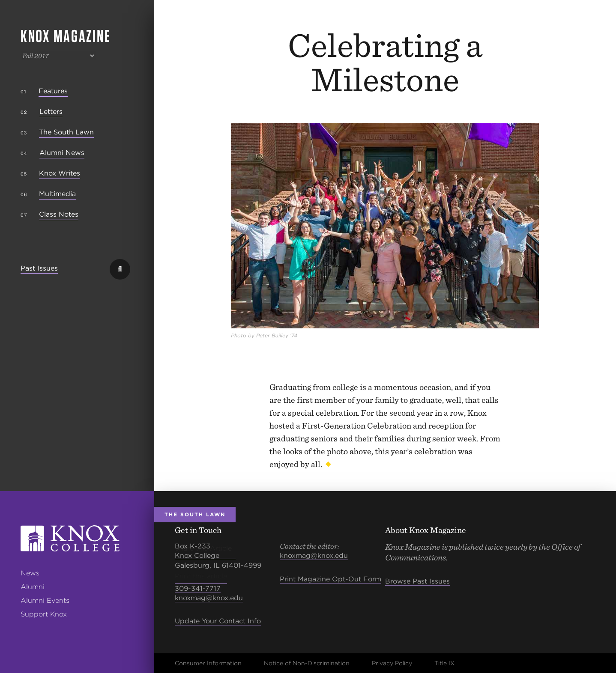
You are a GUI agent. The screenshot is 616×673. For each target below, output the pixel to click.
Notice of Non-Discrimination (307, 663)
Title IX (444, 663)
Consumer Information (208, 663)
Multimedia (57, 194)
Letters (51, 112)
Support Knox (44, 614)
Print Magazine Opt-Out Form (330, 579)
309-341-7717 (198, 588)
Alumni (33, 587)
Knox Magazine (66, 36)
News (30, 573)
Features (53, 91)
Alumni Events (45, 600)
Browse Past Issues (417, 581)
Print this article (201, 576)
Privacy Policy (392, 663)
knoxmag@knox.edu (209, 598)
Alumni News (62, 153)
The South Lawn (66, 132)
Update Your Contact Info (218, 621)
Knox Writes (60, 173)
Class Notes (59, 214)
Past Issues (39, 269)
